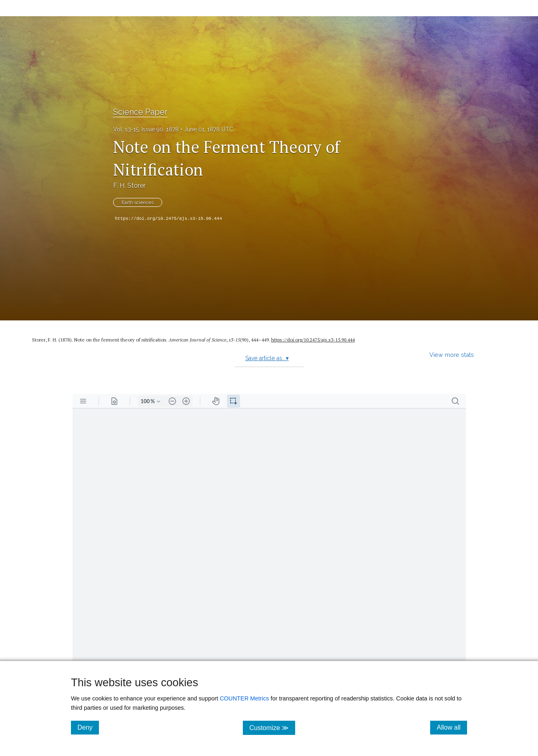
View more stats (452, 355)
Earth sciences (138, 202)
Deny (88, 727)
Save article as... (267, 358)
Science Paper (140, 112)
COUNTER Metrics (244, 698)
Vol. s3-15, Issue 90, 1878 (146, 129)
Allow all (452, 727)
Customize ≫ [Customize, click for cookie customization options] (272, 727)
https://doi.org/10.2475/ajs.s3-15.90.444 (169, 219)
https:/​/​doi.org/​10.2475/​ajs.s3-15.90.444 (313, 340)
